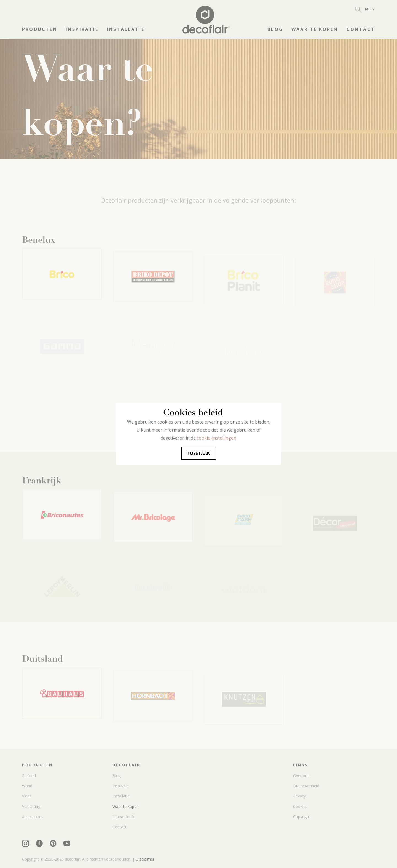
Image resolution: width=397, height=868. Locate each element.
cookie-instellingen (217, 438)
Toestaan (199, 453)
